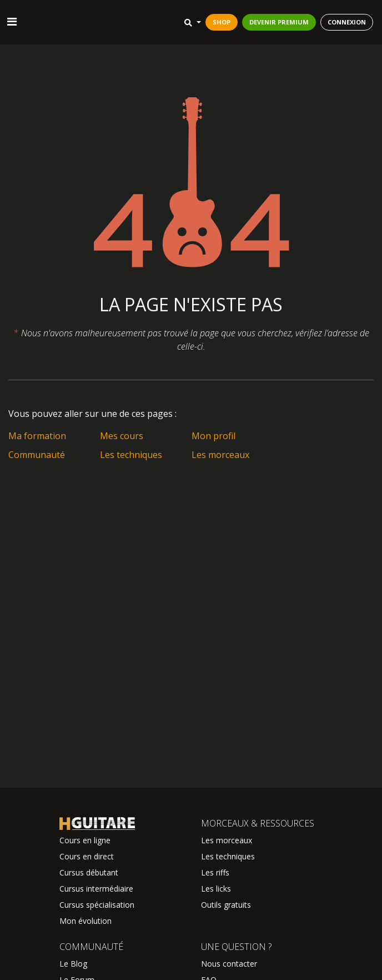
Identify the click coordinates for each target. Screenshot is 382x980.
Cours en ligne (85, 840)
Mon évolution (86, 921)
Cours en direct (87, 856)
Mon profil (213, 436)
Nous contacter (229, 964)
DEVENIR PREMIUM (279, 22)
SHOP (222, 22)
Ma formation (37, 436)
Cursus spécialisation (97, 905)
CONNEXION (347, 22)
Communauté (37, 455)
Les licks (216, 889)
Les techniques (131, 455)
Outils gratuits (226, 905)
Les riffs (215, 872)
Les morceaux (220, 455)
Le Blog (73, 964)
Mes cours (122, 436)
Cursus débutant (89, 872)
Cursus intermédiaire (96, 889)
